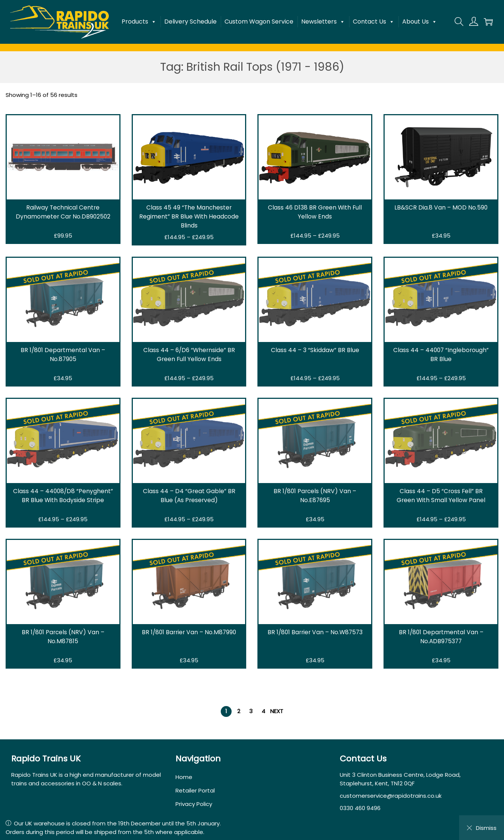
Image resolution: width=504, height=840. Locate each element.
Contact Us (374, 22)
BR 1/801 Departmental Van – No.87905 (63, 355)
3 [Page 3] (251, 711)
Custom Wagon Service (259, 22)
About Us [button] (420, 22)
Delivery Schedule (190, 22)
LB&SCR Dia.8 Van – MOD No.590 (441, 207)
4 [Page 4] (263, 711)
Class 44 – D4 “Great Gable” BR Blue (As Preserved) (189, 496)
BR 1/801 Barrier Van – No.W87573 (315, 632)
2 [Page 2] (239, 711)
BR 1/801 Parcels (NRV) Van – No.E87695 (315, 496)
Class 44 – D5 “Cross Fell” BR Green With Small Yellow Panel (441, 496)
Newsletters (323, 22)
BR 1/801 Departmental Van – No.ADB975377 (441, 637)
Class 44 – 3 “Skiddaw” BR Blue (315, 350)
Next (277, 711)
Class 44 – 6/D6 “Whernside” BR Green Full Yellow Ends (189, 355)
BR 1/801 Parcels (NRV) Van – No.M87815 (63, 637)
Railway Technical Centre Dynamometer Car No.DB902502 (63, 212)
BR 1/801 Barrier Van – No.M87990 (189, 632)
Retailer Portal (195, 790)
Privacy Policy (194, 804)
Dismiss (482, 828)
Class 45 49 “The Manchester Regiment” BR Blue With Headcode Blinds (189, 216)
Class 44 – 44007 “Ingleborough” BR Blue (441, 355)
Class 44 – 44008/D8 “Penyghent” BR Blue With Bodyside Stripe (63, 496)
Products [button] (139, 22)
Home (184, 777)
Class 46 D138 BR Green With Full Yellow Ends (315, 212)
